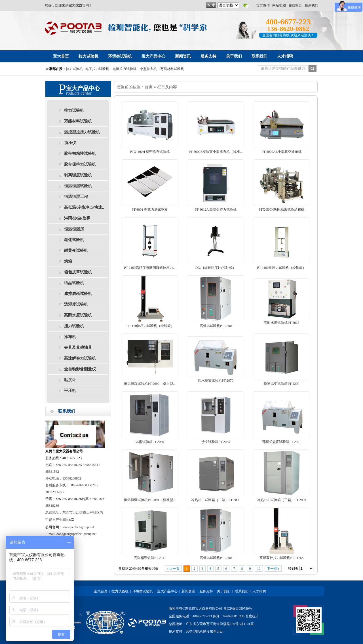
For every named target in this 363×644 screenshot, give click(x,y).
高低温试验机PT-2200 (216, 326)
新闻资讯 (188, 591)
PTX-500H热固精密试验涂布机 (281, 210)
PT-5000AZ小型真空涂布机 (281, 152)
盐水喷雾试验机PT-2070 (216, 381)
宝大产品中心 (167, 591)
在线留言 (295, 5)
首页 (149, 87)
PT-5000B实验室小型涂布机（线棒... (216, 152)
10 (259, 569)
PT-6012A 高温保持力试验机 (216, 210)
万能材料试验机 (172, 69)
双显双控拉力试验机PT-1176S (281, 558)
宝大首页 (101, 591)
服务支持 (206, 591)
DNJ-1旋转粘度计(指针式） (216, 268)
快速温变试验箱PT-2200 (281, 384)
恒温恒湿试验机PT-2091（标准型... (150, 500)
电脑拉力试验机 (124, 69)
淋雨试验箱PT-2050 (150, 442)
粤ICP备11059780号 (238, 609)
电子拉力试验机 (97, 69)
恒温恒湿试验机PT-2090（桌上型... (150, 384)
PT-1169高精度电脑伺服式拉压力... (150, 268)
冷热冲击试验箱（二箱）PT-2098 (216, 500)
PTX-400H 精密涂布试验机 (150, 152)
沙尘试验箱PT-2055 (216, 442)
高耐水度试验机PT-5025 (281, 323)
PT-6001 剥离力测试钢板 (150, 210)
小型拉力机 (148, 69)
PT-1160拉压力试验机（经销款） (282, 268)
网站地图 (279, 5)
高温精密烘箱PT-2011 (150, 558)
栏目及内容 (167, 87)
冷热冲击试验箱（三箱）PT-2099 (281, 500)
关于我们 (224, 591)
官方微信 (263, 5)
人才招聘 (259, 591)
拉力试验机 (74, 69)
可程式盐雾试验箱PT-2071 (281, 442)
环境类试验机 (143, 591)
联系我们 (311, 5)
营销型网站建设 (198, 632)
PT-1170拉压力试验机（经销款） (150, 326)
